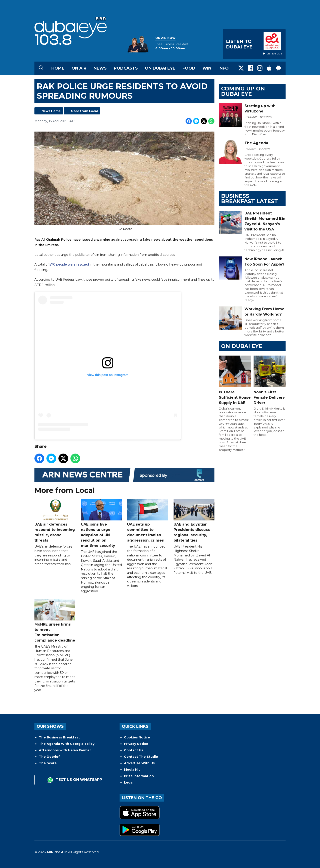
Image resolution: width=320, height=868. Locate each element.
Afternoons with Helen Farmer (65, 750)
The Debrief (49, 757)
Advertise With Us (139, 763)
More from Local (84, 111)
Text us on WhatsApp (75, 780)
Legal (129, 782)
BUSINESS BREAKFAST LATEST (250, 199)
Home (58, 68)
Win (207, 68)
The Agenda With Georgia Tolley (67, 744)
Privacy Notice (136, 744)
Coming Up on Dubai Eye (243, 91)
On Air (79, 68)
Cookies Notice (137, 737)
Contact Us (134, 750)
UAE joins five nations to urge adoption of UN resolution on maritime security (101, 524)
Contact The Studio (141, 757)
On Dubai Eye (160, 68)
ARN (50, 852)
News (100, 68)
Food (189, 68)
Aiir (64, 852)
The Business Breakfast (59, 737)
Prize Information (139, 776)
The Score (48, 763)
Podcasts (126, 68)
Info (224, 68)
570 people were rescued (69, 265)
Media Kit (132, 770)
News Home (51, 111)
